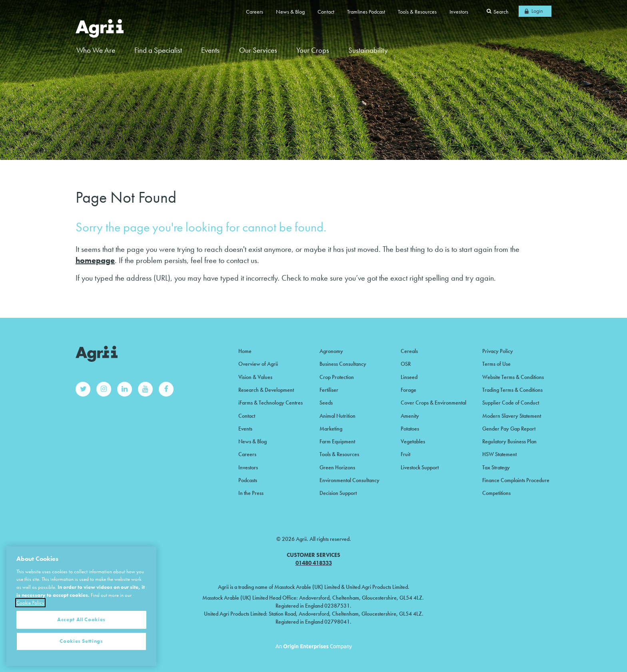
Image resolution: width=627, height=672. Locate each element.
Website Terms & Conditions (513, 377)
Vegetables (413, 441)
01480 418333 (314, 563)
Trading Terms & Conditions (512, 390)
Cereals (409, 351)
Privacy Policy (498, 351)
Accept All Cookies (81, 637)
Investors (459, 12)
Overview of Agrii (258, 364)
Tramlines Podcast (366, 12)
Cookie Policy (30, 620)
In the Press (251, 493)
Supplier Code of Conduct (511, 403)
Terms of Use (496, 364)
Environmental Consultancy (349, 480)
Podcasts (248, 480)
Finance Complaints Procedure (516, 480)
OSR (406, 364)
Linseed (409, 377)
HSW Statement (499, 454)
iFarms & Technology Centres (271, 403)
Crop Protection (337, 377)
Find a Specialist (158, 50)
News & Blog (290, 12)
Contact (326, 12)
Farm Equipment (337, 441)
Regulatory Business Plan (509, 441)
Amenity (410, 416)
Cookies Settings (81, 659)
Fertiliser (329, 390)
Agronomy (331, 351)
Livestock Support (420, 467)
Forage (408, 390)
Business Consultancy (343, 364)
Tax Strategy (496, 467)
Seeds (326, 403)
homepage (95, 260)
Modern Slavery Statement (512, 416)
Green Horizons (337, 467)
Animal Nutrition (337, 416)
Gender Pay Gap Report (509, 429)
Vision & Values (255, 377)
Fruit (405, 454)
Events (210, 50)
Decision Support (338, 493)
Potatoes (410, 429)
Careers (255, 12)
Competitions (496, 493)
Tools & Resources (417, 12)
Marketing (331, 429)
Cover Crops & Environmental (433, 403)
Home (245, 351)
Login (537, 11)
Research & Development (266, 390)
